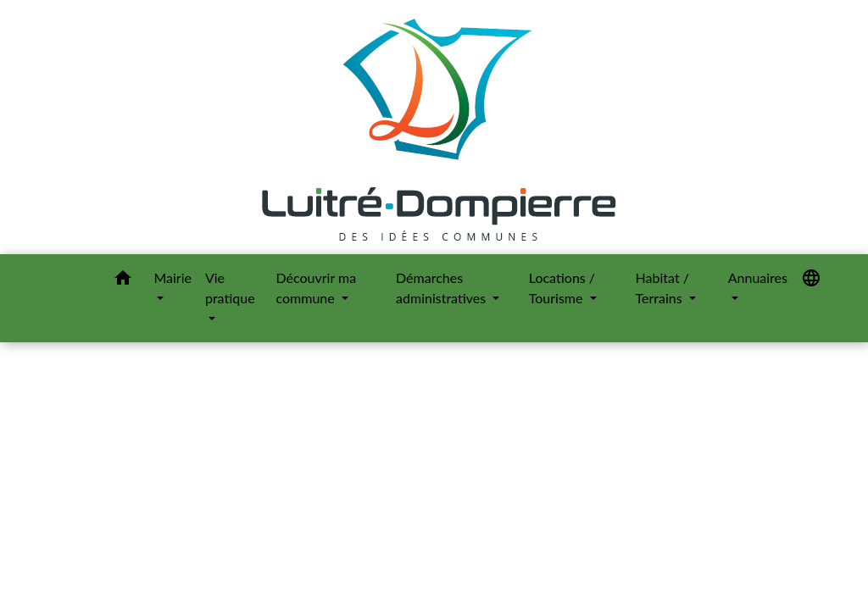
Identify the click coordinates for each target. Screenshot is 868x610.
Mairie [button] (172, 277)
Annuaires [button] (758, 277)
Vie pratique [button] (230, 288)
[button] (123, 280)
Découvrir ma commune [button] (317, 288)
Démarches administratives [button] (442, 288)
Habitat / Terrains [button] (662, 288)
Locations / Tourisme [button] (562, 288)
